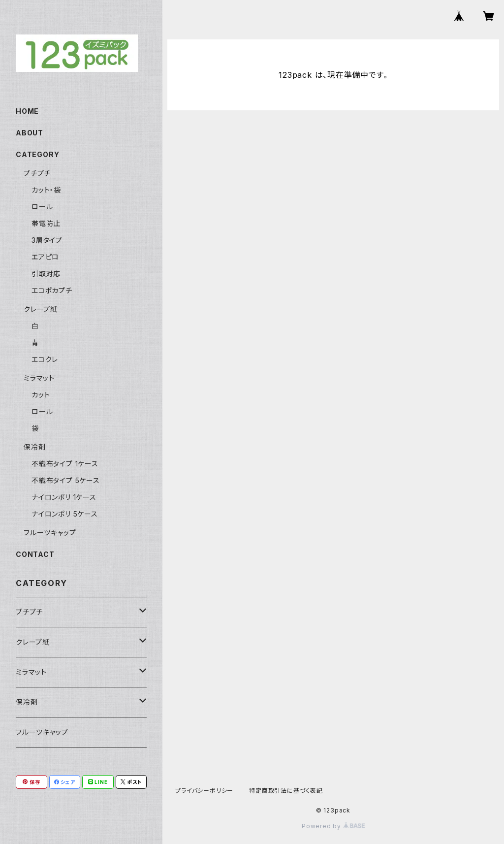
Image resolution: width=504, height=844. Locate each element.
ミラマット (39, 378)
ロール (42, 207)
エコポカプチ (52, 290)
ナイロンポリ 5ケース (65, 514)
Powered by (333, 826)
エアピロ (45, 257)
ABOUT (30, 133)
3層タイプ (47, 240)
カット (41, 395)
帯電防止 (46, 223)
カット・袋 (46, 190)
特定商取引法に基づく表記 (286, 791)
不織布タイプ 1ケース (65, 464)
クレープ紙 (41, 309)
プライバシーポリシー (204, 791)
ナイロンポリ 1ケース (64, 497)
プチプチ (37, 173)
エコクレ (45, 359)
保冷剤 (34, 447)
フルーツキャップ (50, 533)
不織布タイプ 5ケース (66, 480)
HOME (27, 111)
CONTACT (35, 554)
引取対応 (46, 274)
